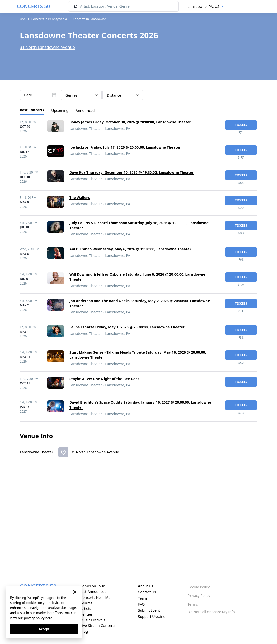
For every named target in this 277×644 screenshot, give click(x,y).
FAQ (141, 604)
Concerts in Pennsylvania (49, 19)
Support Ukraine (152, 616)
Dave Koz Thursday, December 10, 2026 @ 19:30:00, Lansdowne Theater (131, 172)
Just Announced (93, 592)
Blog (84, 631)
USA (23, 19)
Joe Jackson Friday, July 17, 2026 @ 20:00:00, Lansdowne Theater (125, 147)
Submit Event (149, 610)
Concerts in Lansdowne (89, 19)
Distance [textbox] (114, 95)
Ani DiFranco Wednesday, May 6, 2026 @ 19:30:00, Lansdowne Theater (130, 249)
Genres (86, 603)
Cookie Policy (199, 587)
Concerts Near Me (95, 597)
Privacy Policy (199, 596)
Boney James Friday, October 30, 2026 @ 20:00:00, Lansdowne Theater (130, 122)
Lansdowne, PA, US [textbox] (203, 6)
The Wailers (80, 198)
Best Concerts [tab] (32, 110)
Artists (86, 609)
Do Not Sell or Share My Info (211, 612)
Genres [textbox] (71, 95)
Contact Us (147, 592)
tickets (241, 125)
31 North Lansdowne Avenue (47, 47)
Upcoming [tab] (60, 110)
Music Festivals (93, 620)
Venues (86, 614)
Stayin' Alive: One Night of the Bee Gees (104, 379)
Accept (44, 629)
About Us (146, 586)
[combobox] (206, 7)
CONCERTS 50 (33, 6)
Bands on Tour (92, 586)
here (49, 618)
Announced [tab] (85, 110)
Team (143, 598)
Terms (193, 604)
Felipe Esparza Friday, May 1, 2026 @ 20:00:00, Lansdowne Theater (127, 327)
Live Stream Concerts (98, 626)
